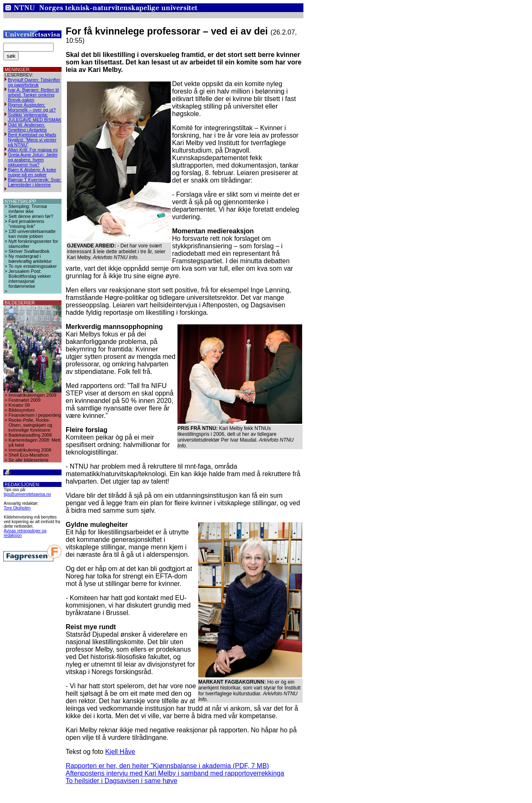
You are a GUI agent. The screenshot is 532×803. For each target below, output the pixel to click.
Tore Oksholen (17, 508)
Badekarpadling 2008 (30, 435)
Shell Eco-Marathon (29, 455)
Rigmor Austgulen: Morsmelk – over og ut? (32, 107)
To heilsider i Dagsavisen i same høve (122, 781)
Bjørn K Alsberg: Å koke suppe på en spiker (32, 172)
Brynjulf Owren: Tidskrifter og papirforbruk (34, 82)
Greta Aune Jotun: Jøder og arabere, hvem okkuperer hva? (33, 160)
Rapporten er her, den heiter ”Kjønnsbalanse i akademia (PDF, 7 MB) (167, 766)
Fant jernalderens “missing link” (27, 224)
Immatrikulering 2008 (30, 450)
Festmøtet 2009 (25, 400)
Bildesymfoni (22, 410)
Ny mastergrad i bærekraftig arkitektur (30, 259)
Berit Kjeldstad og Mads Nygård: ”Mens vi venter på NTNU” (32, 140)
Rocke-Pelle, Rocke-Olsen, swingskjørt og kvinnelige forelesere (31, 425)
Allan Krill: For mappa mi (33, 150)
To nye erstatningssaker (33, 266)
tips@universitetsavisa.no (27, 494)
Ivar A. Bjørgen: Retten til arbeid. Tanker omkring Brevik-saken (33, 95)
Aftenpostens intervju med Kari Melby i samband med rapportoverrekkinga (175, 773)
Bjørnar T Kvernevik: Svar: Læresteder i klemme (35, 182)
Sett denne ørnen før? (31, 216)
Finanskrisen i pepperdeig (35, 415)
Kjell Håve (120, 752)
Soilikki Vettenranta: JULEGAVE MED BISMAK (35, 117)
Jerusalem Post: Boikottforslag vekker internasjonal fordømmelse (30, 279)
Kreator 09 (19, 405)
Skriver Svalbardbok (29, 251)
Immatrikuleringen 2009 (33, 395)
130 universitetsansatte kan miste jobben (32, 234)
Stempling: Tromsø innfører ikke (28, 209)
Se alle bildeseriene (29, 460)
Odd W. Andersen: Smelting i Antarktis (27, 127)
